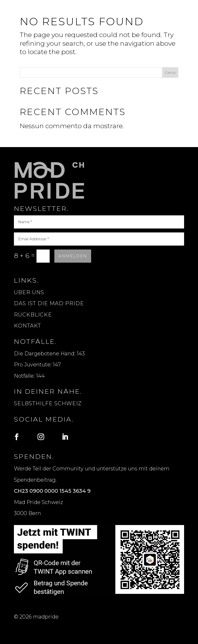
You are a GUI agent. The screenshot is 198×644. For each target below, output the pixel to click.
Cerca (170, 72)
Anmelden (73, 256)
